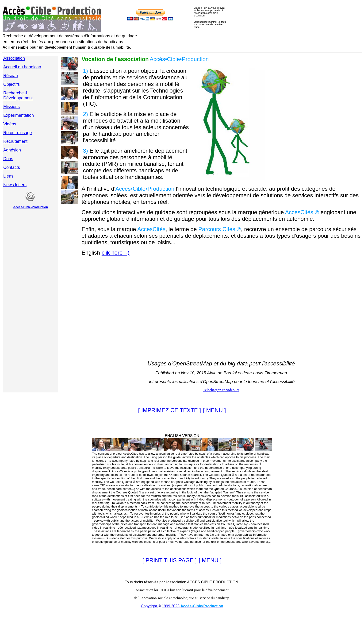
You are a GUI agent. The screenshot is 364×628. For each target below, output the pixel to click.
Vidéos (10, 124)
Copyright (149, 606)
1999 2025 (171, 606)
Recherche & (15, 93)
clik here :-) (116, 253)
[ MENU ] (214, 410)
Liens (8, 176)
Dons (8, 159)
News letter (14, 185)
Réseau (11, 76)
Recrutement (15, 141)
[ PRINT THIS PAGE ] (170, 560)
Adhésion (12, 150)
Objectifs (11, 84)
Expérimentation (19, 115)
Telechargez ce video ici (221, 390)
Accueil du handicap (22, 67)
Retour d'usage (18, 133)
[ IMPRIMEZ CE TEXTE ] (170, 410)
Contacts (12, 167)
